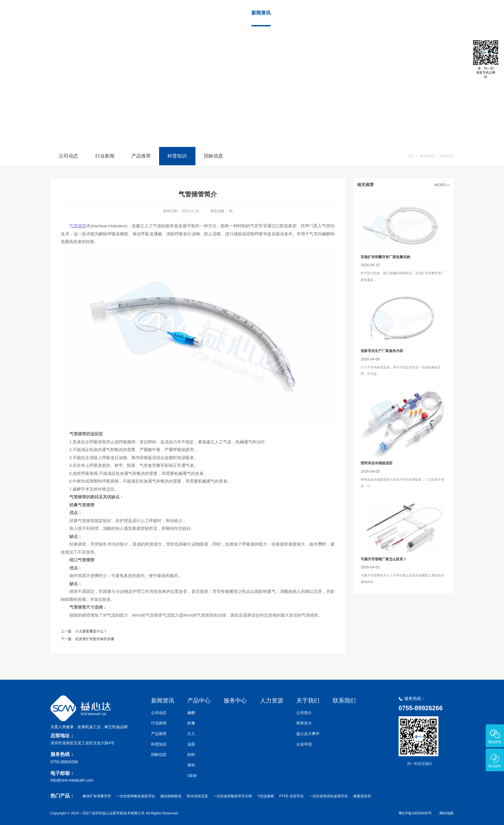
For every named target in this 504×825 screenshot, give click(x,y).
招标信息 (213, 156)
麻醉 (191, 713)
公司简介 (304, 713)
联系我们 (436, 13)
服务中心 (331, 13)
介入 (191, 734)
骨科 (191, 765)
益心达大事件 (308, 734)
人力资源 (366, 13)
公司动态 (68, 156)
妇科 (191, 755)
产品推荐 (141, 156)
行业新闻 (105, 156)
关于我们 (401, 13)
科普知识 (177, 156)
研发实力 (304, 723)
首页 (223, 13)
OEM (192, 776)
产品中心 (296, 13)
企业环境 (304, 744)
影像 (191, 723)
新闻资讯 (261, 13)
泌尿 (191, 744)
